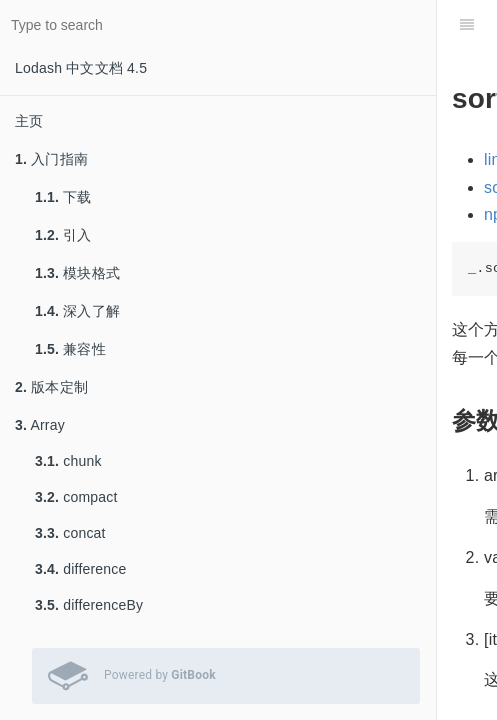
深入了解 (77, 311)
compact (76, 497)
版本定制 (51, 387)
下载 (63, 197)
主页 (29, 121)
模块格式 (77, 273)
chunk (68, 461)
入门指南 (51, 159)
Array (40, 425)
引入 (63, 235)
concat (70, 533)
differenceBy (89, 605)
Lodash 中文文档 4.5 (81, 68)
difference (80, 569)
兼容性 (70, 349)
